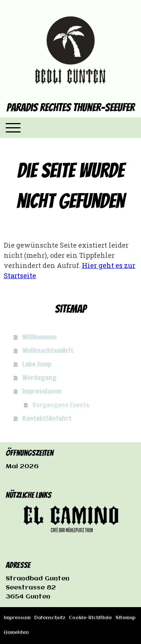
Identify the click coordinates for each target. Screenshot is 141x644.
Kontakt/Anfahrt (47, 418)
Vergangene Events (61, 405)
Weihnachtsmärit (48, 350)
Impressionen (42, 391)
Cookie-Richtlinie (90, 618)
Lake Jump (37, 364)
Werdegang (39, 378)
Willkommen (39, 337)
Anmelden (16, 633)
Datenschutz (50, 618)
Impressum (17, 618)
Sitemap (125, 618)
